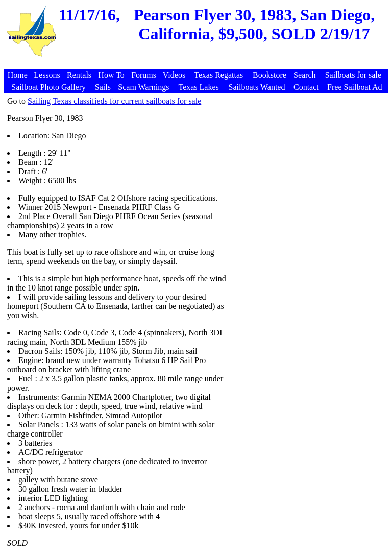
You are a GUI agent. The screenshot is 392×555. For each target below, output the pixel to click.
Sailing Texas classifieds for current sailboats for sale (114, 101)
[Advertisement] (198, 64)
